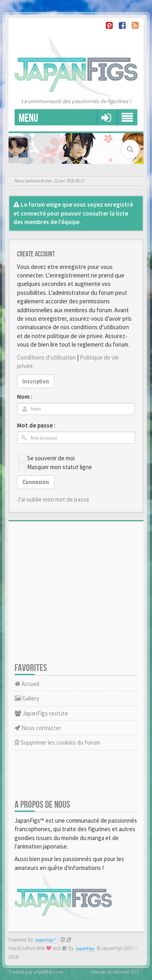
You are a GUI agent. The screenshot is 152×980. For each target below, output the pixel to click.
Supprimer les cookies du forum (57, 742)
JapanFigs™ (46, 940)
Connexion (36, 482)
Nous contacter (38, 728)
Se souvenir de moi (46, 458)
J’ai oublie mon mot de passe (53, 499)
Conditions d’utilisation (46, 357)
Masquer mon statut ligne (55, 467)
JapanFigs (85, 949)
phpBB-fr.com (48, 972)
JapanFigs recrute (41, 713)
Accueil (27, 684)
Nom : (25, 397)
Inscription (36, 381)
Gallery (27, 698)
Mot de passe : (36, 425)
